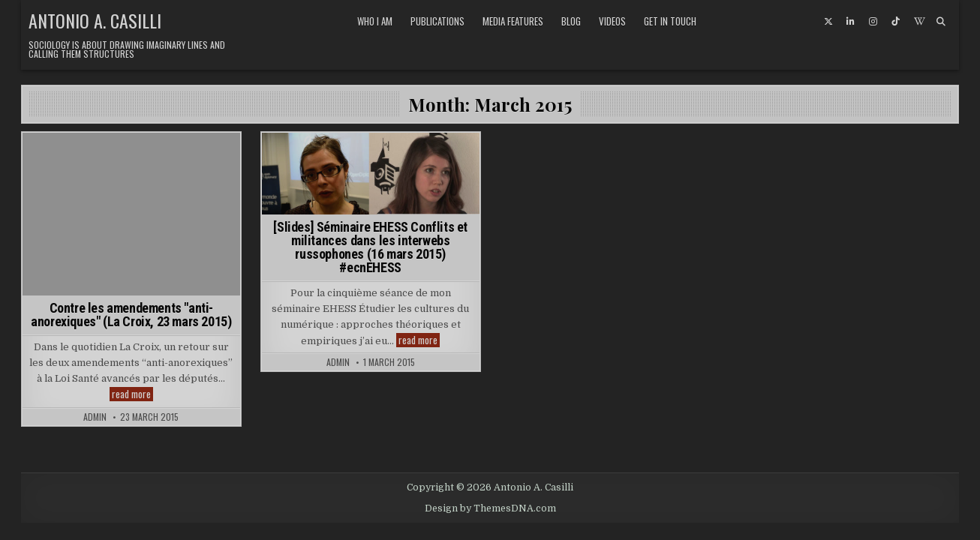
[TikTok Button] (896, 22)
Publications (437, 21)
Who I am (375, 21)
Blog (571, 21)
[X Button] (828, 22)
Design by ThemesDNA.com (490, 508)
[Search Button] (941, 22)
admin (95, 417)
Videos (612, 21)
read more (132, 394)
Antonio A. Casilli (95, 20)
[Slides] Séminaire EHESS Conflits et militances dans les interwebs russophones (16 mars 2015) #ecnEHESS (370, 247)
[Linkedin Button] (851, 22)
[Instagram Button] (873, 22)
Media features (513, 21)
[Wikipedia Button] (918, 22)
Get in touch (670, 21)
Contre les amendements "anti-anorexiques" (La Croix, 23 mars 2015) (131, 315)
